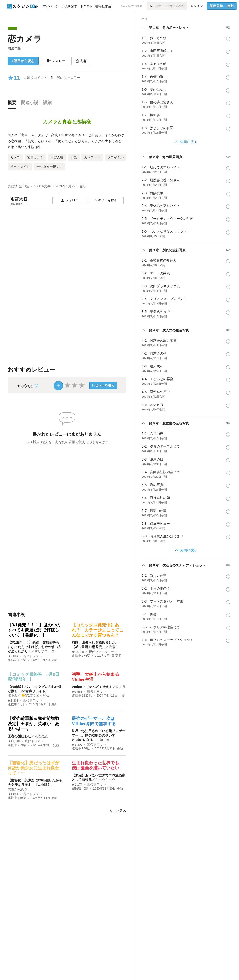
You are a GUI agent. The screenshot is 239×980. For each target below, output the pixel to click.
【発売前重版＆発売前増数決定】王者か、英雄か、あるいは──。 (33, 724)
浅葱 (112, 647)
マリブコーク (44, 651)
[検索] (151, 6)
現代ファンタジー (101, 652)
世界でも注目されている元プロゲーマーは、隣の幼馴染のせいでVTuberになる (98, 735)
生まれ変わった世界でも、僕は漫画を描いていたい (98, 765)
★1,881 (13, 794)
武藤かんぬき (18, 789)
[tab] (13, 104)
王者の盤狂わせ (19, 736)
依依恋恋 (41, 736)
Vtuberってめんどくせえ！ (92, 687)
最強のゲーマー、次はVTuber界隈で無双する (94, 721)
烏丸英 (121, 687)
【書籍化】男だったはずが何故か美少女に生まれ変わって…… (33, 768)
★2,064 (13, 656)
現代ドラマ (31, 656)
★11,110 (14, 741)
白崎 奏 (103, 740)
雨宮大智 (14, 48)
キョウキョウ (105, 780)
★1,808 (13, 701)
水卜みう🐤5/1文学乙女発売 (29, 695)
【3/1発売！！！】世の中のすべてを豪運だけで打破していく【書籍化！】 (34, 630)
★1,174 (77, 785)
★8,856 (77, 692)
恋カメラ (25, 39)
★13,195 (78, 652)
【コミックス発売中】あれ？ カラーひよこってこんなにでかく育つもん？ (98, 630)
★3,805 (77, 745)
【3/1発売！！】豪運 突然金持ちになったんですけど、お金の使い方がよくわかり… (34, 647)
